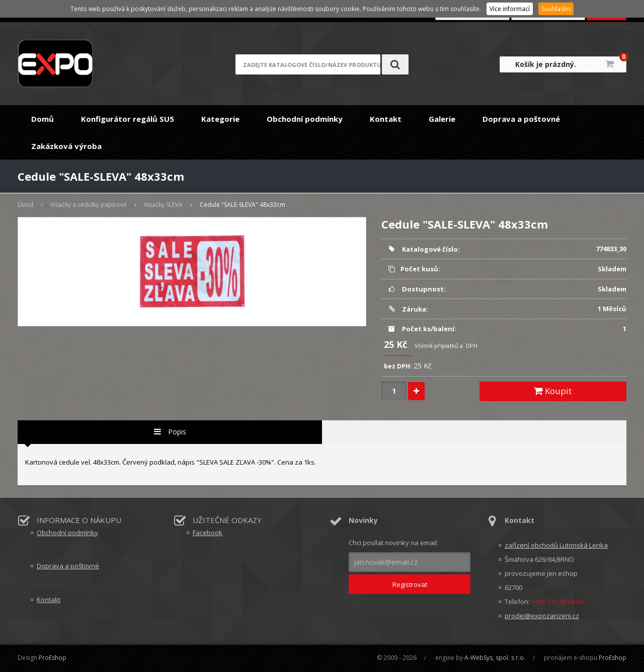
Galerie (442, 119)
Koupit (553, 391)
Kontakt (386, 119)
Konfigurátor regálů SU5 (128, 119)
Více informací (510, 9)
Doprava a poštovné (521, 119)
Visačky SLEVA (163, 205)
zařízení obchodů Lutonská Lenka (556, 545)
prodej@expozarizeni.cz (542, 616)
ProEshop (53, 658)
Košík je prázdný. (546, 64)
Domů (43, 119)
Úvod (25, 205)
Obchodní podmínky (305, 119)
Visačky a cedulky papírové (89, 205)
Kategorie (220, 119)
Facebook (208, 533)
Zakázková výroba (66, 146)
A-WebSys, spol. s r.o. (495, 658)
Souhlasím (556, 9)
